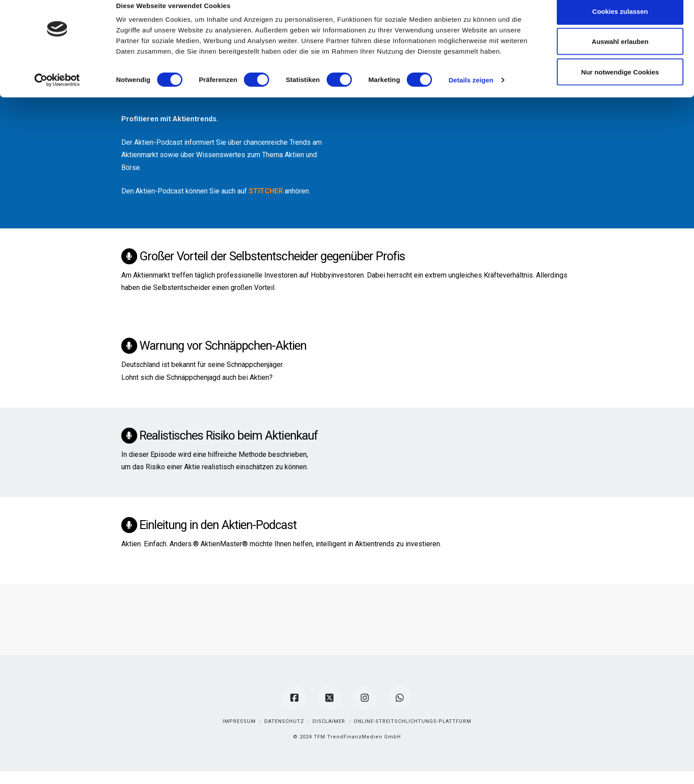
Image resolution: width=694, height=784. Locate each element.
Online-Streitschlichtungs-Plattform (413, 721)
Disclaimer (329, 721)
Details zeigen (471, 93)
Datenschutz (284, 721)
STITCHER (266, 191)
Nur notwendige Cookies (620, 85)
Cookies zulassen (620, 24)
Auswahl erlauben (620, 55)
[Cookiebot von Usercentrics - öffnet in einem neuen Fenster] (57, 93)
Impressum (239, 721)
